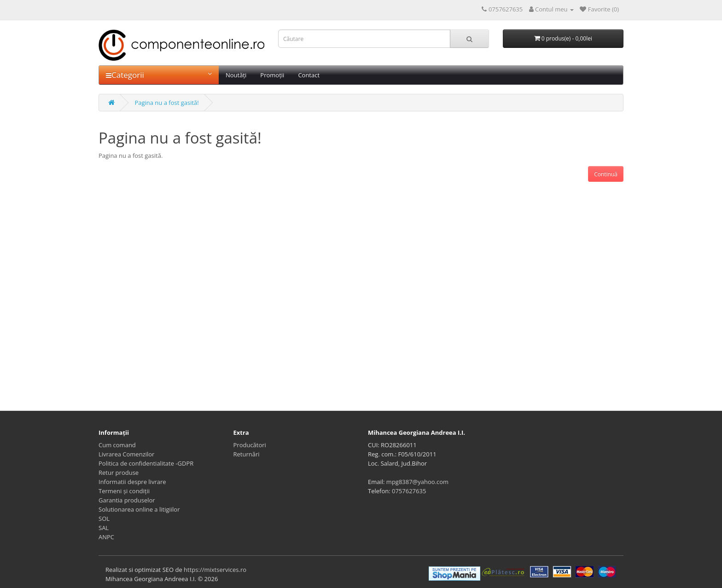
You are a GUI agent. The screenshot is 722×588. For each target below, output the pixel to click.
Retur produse (119, 473)
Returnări (247, 454)
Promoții (272, 75)
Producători (250, 445)
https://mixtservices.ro (215, 570)
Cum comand (117, 445)
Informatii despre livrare (132, 482)
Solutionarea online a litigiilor (139, 509)
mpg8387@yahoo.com (417, 482)
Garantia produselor (127, 500)
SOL (104, 519)
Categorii (159, 75)
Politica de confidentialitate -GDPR (146, 463)
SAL (104, 528)
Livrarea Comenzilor (126, 454)
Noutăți (236, 75)
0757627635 (409, 491)
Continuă (606, 174)
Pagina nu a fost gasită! (166, 103)
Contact (309, 75)
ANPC (106, 537)
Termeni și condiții (124, 491)
